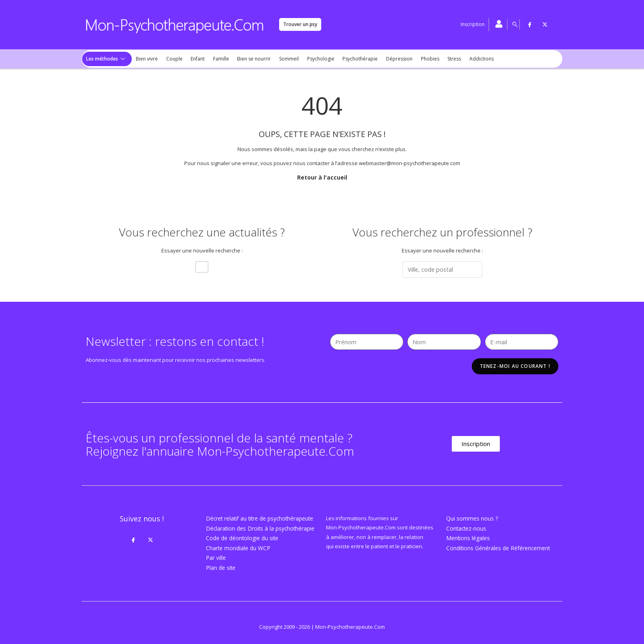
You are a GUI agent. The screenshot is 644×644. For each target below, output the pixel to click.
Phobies (419, 59)
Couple (172, 59)
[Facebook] (530, 24)
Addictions (468, 59)
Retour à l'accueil (322, 177)
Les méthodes (105, 59)
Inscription (473, 24)
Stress (442, 59)
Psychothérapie (351, 59)
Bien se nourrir (248, 59)
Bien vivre (145, 59)
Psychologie (313, 59)
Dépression (389, 59)
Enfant (194, 59)
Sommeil (282, 59)
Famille (216, 59)
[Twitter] (545, 24)
